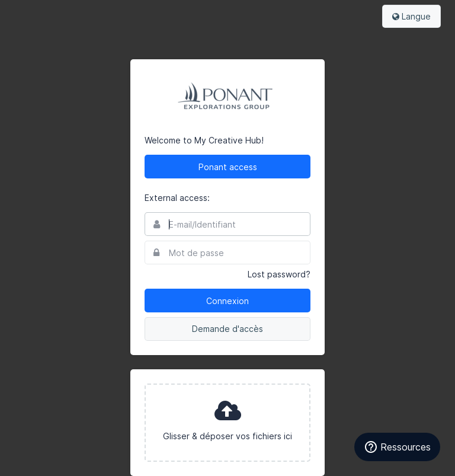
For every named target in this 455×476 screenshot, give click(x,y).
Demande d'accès (227, 329)
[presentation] (227, 423)
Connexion (227, 301)
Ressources (397, 447)
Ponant (227, 97)
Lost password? (279, 274)
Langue (411, 16)
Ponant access (228, 167)
